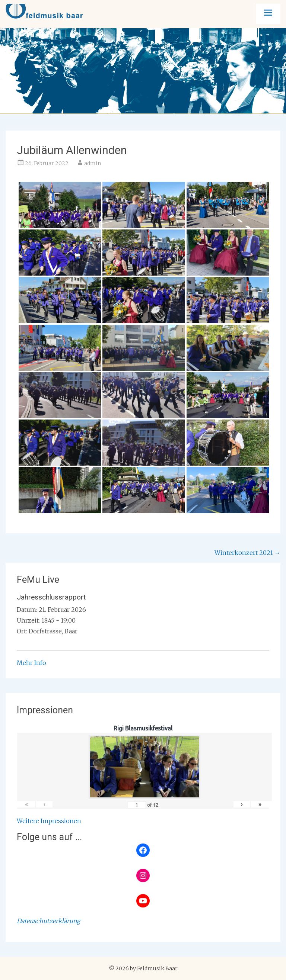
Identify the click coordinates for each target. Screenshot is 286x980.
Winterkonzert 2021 (247, 553)
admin (93, 163)
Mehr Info (31, 663)
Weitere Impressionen (49, 821)
